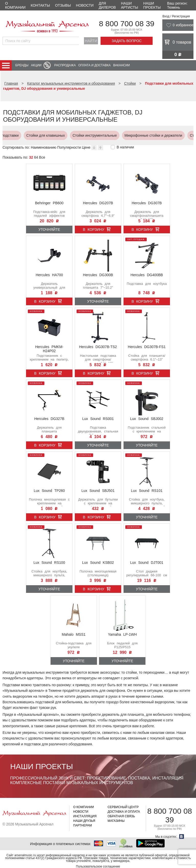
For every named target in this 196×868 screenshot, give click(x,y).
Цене (86, 147)
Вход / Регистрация (176, 16)
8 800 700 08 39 (127, 24)
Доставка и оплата (124, 812)
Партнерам (83, 825)
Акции (36, 65)
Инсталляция (85, 816)
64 (36, 157)
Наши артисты (130, 5)
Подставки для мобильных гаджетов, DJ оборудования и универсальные (125, 135)
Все (42, 157)
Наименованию (44, 147)
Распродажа (65, 65)
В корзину (94, 229)
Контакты (40, 5)
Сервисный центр (123, 807)
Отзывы (63, 5)
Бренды (22, 65)
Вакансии (122, 65)
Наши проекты (152, 5)
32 (31, 157)
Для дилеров (107, 5)
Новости (85, 5)
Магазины (116, 821)
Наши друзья (84, 821)
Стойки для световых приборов (26, 135)
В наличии (125, 147)
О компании (15, 5)
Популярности (69, 147)
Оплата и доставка (95, 65)
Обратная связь (121, 816)
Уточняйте (49, 229)
